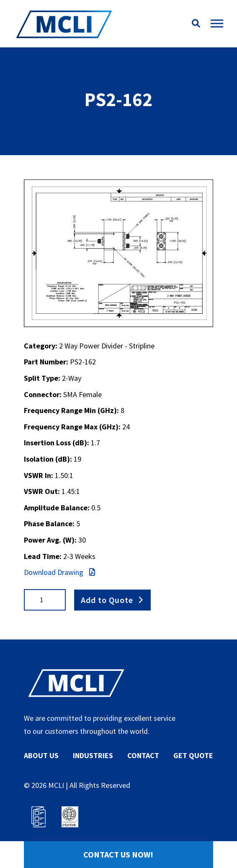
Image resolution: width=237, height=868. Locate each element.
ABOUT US (41, 755)
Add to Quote (107, 599)
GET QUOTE (193, 755)
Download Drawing (59, 572)
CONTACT (143, 755)
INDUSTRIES (93, 755)
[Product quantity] (45, 600)
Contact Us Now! (118, 854)
